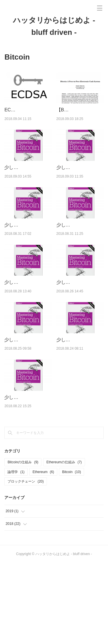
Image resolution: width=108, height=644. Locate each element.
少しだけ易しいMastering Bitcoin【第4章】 (80, 399)
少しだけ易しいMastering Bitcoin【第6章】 (80, 326)
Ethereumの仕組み (64, 543)
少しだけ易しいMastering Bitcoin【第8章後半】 (28, 254)
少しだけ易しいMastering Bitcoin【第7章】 (28, 326)
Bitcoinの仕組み (23, 543)
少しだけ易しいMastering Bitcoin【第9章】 (80, 182)
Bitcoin (72, 553)
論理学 (16, 553)
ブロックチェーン (25, 563)
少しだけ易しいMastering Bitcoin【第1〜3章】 (27, 471)
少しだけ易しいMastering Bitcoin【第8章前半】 (80, 254)
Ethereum (43, 553)
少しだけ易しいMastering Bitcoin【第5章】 (28, 399)
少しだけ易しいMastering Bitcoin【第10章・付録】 (27, 182)
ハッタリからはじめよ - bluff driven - (54, 26)
